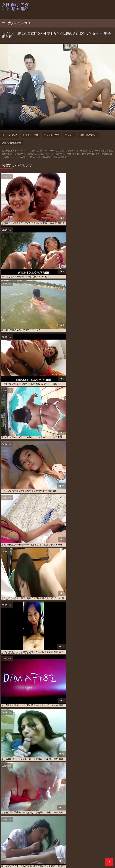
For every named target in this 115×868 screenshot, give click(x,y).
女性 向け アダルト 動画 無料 (87, 863)
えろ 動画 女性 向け (66, 838)
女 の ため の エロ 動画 (52, 848)
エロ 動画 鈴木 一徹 (44, 846)
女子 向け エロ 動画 (10, 852)
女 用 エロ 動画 (90, 848)
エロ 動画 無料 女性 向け (22, 846)
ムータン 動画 (19, 848)
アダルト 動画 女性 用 (30, 840)
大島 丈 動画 (34, 848)
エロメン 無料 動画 (64, 846)
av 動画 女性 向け (10, 838)
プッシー (69, 135)
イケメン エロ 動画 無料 (96, 840)
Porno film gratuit (61, 863)
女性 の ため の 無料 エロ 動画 (59, 856)
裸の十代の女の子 (88, 135)
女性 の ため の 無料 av (79, 854)
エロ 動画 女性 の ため (25, 844)
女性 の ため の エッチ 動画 (29, 854)
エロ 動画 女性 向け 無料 (69, 844)
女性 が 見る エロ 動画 (32, 852)
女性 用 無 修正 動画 (12, 143)
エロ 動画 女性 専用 (91, 844)
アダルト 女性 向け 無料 (53, 840)
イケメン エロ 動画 (74, 840)
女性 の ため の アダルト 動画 (80, 852)
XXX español (42, 863)
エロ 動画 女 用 (73, 842)
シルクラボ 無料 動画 (85, 846)
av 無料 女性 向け (47, 838)
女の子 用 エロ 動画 (74, 850)
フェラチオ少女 (52, 135)
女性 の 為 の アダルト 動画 (88, 856)
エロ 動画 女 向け (56, 842)
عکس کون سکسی (26, 863)
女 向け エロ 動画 (73, 848)
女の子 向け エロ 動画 (53, 850)
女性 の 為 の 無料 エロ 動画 (28, 858)
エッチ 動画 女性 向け (35, 842)
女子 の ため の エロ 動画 (96, 850)
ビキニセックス (31, 135)
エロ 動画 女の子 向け (92, 842)
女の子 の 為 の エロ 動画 (29, 850)
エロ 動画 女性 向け (47, 844)
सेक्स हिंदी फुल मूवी (9, 863)
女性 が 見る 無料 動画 (54, 852)
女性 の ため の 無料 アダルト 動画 (28, 856)
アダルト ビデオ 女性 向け (90, 838)
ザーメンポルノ (10, 135)
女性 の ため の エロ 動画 (55, 854)
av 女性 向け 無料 (28, 838)
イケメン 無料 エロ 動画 (12, 842)
